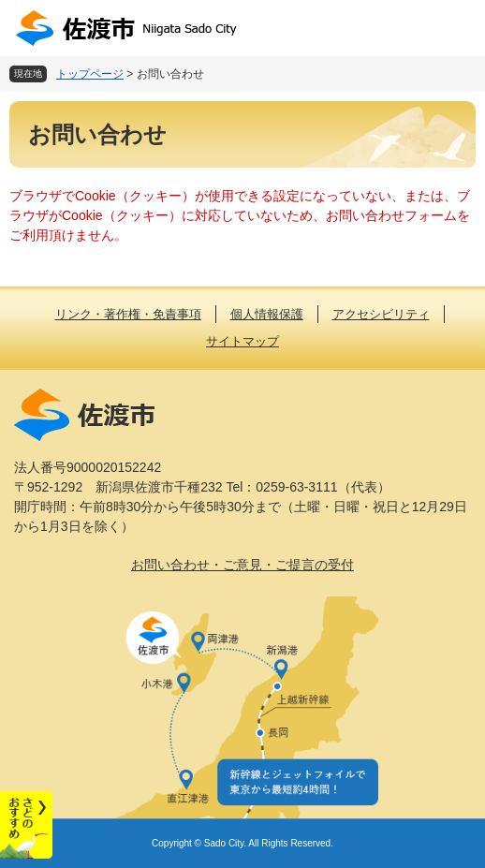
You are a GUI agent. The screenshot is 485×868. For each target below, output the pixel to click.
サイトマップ (242, 341)
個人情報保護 (267, 314)
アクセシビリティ (381, 314)
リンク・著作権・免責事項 (128, 314)
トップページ (90, 74)
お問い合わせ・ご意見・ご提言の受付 (242, 565)
